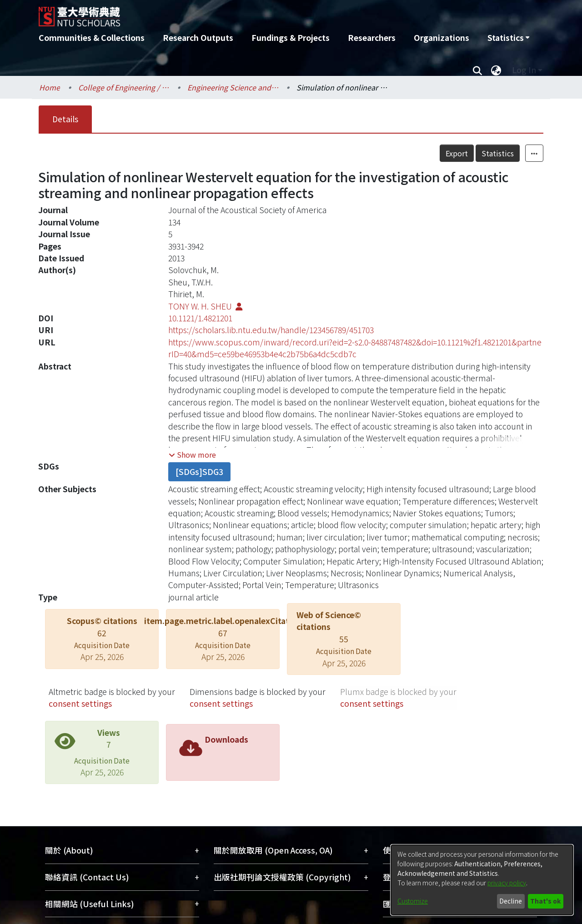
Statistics (498, 153)
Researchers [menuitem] (372, 37)
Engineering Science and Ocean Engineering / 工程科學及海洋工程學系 (233, 87)
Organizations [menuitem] (442, 37)
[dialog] (482, 880)
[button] (192, 455)
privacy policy (507, 883)
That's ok (545, 901)
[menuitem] (508, 38)
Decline (511, 901)
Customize (413, 901)
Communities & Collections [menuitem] (92, 37)
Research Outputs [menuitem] (198, 37)
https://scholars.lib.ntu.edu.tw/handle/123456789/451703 (271, 330)
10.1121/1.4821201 (200, 318)
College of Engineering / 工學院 (124, 87)
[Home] (242, 13)
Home (50, 87)
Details (65, 119)
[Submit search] (477, 70)
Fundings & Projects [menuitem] (291, 37)
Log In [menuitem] (524, 70)
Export (457, 153)
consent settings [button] (80, 703)
